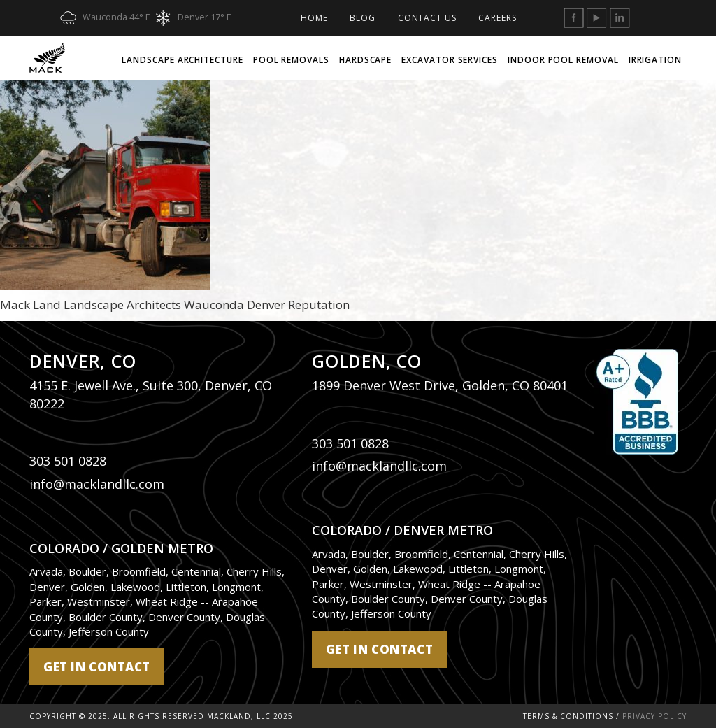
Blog (362, 18)
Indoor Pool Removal (563, 60)
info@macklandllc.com (97, 484)
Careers (497, 18)
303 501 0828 (68, 461)
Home (314, 18)
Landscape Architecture (182, 60)
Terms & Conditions (568, 716)
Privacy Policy (654, 716)
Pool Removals (291, 60)
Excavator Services (450, 60)
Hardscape (365, 60)
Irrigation (655, 60)
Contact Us (427, 18)
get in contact (97, 667)
